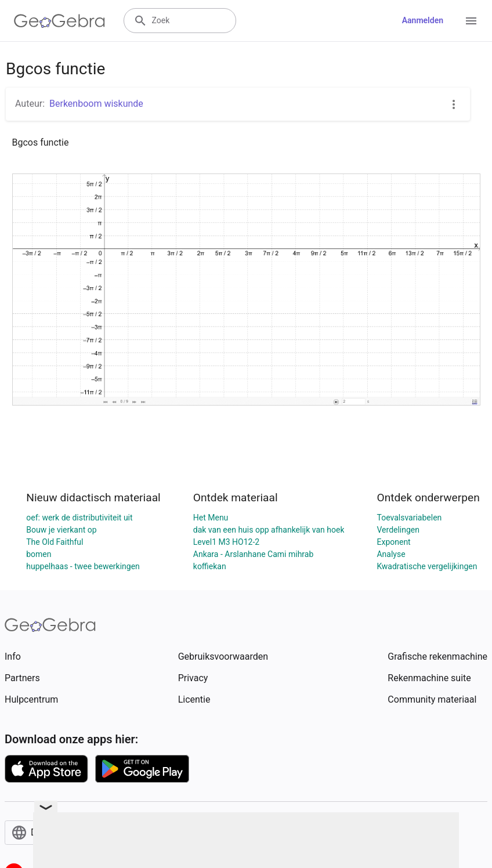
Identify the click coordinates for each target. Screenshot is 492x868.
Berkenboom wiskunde (96, 104)
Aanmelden (423, 20)
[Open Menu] (471, 21)
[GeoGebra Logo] (59, 21)
